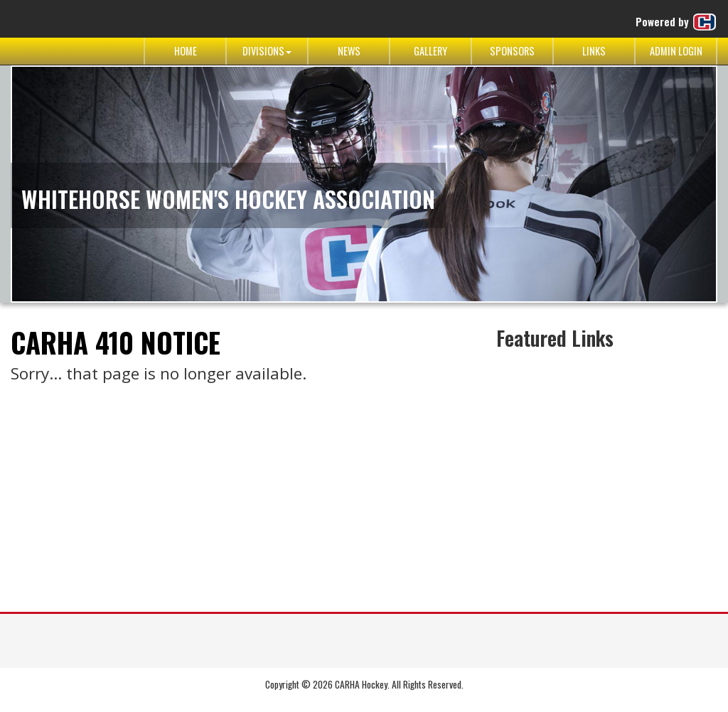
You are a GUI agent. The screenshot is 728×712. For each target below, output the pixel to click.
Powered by (676, 22)
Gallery (430, 51)
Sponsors (512, 51)
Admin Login (676, 51)
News (349, 51)
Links (594, 51)
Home (186, 51)
